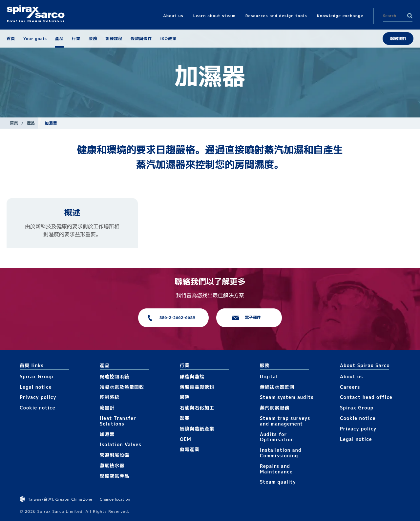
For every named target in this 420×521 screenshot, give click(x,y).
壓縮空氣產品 (115, 476)
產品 (31, 123)
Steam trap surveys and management (285, 421)
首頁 (14, 123)
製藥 (185, 418)
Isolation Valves (121, 444)
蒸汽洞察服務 (275, 408)
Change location (115, 499)
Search (410, 16)
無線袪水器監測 (277, 387)
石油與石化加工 (197, 408)
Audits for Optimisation (277, 437)
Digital (269, 376)
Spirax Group (36, 376)
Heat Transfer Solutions (118, 421)
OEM (186, 439)
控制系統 (110, 397)
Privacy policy (38, 397)
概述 (72, 212)
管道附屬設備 (115, 455)
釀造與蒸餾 (192, 376)
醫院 (185, 397)
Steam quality (278, 482)
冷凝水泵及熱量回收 (122, 387)
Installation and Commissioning (281, 453)
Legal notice (36, 387)
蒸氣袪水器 (112, 465)
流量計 (107, 408)
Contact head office (366, 397)
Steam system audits (287, 397)
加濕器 (107, 434)
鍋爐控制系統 (115, 376)
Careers (350, 387)
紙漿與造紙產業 (197, 429)
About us (351, 376)
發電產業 (190, 449)
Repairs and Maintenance (276, 469)
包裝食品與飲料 (197, 387)
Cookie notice (38, 408)
